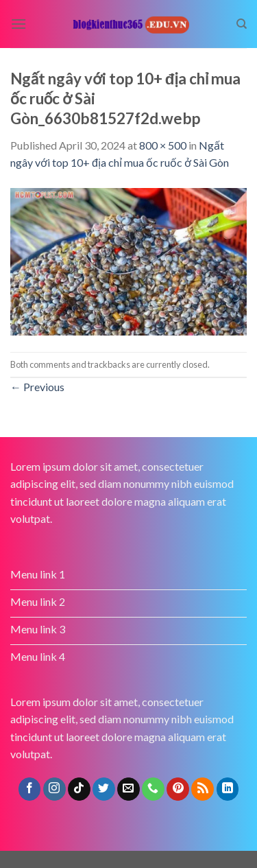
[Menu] (19, 24)
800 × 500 (163, 145)
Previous (37, 387)
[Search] (242, 24)
